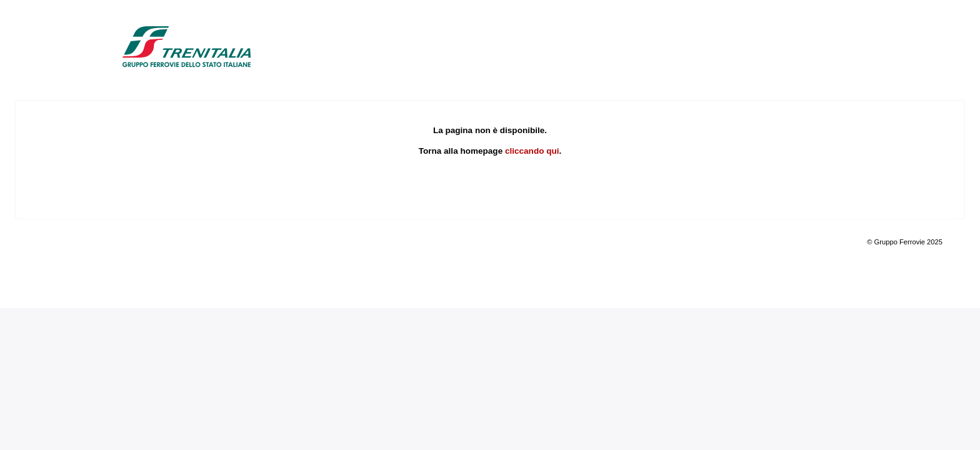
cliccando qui (532, 151)
